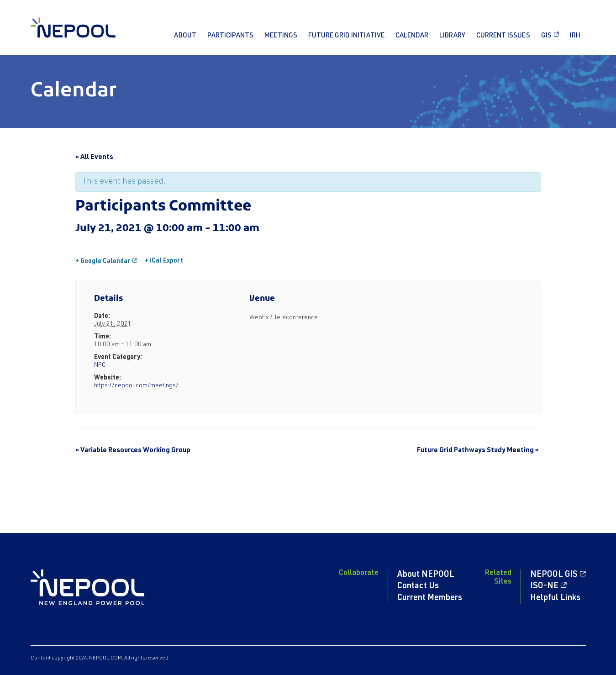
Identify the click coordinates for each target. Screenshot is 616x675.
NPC (100, 365)
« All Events (94, 157)
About (185, 36)
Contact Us (418, 586)
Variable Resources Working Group (133, 451)
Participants (230, 36)
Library (452, 36)
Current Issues (503, 36)
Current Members (430, 598)
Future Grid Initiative (346, 36)
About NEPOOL (426, 575)
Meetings (281, 36)
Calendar (412, 36)
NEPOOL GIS (554, 575)
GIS (546, 36)
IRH (575, 36)
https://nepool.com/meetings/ (136, 386)
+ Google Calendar (103, 262)
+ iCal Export (164, 261)
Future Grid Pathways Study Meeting (478, 451)
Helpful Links (555, 598)
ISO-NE (544, 586)
